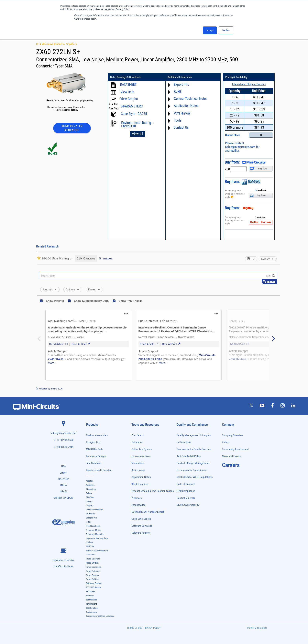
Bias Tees (90, 497)
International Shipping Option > (249, 84)
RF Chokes (91, 592)
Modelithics (138, 463)
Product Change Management (193, 463)
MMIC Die (90, 546)
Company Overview (232, 435)
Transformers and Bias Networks (100, 616)
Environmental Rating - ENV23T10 (137, 124)
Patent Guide (138, 505)
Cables (89, 502)
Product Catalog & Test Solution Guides (153, 491)
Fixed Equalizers (93, 526)
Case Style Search (141, 519)
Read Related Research (72, 128)
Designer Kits (93, 442)
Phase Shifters (92, 563)
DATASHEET (128, 84)
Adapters (90, 481)
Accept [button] (210, 30)
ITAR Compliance (186, 491)
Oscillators (91, 555)
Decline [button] (226, 30)
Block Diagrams (140, 484)
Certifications (184, 442)
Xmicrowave (138, 470)
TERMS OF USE (134, 628)
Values (226, 442)
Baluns (89, 493)
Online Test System (142, 449)
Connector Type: (50, 66)
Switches (90, 596)
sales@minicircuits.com (64, 433)
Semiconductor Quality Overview (194, 449)
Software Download (142, 526)
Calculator (137, 442)
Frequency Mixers (93, 530)
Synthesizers (91, 600)
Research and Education (99, 470)
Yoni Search (138, 435)
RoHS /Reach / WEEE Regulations (195, 477)
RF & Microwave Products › (51, 44)
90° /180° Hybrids (93, 587)
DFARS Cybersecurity (188, 505)
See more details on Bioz (268, 388)
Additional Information (180, 77)
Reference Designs (96, 456)
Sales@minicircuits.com (240, 147)
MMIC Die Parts (95, 449)
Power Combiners (93, 567)
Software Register (141, 533)
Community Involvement (235, 449)
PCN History (182, 113)
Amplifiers (71, 44)
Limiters (89, 542)
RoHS (178, 91)
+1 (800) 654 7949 (64, 447)
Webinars (137, 498)
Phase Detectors (93, 559)
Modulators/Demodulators (97, 551)
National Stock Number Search (148, 512)
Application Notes (186, 106)
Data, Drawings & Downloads (126, 77)
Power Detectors (93, 571)
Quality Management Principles (194, 435)
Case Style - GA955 (134, 114)
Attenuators (91, 489)
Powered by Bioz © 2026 (49, 389)
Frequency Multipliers (95, 534)
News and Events (231, 456)
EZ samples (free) (141, 456)
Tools (178, 120)
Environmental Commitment (192, 470)
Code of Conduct (186, 484)
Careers (231, 465)
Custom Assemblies (97, 435)
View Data (127, 92)
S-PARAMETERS (132, 106)
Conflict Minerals (186, 498)
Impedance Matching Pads (97, 538)
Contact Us (181, 127)
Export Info (181, 84)
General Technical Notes (191, 99)
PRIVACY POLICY (152, 628)
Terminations (92, 604)
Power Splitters (93, 579)
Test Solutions (94, 463)
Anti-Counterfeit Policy (189, 456)
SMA (69, 66)
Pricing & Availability (236, 77)
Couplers (90, 505)
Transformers (92, 612)
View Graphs (129, 99)
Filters (89, 522)
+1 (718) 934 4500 (64, 440)
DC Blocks (90, 514)
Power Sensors (92, 575)
